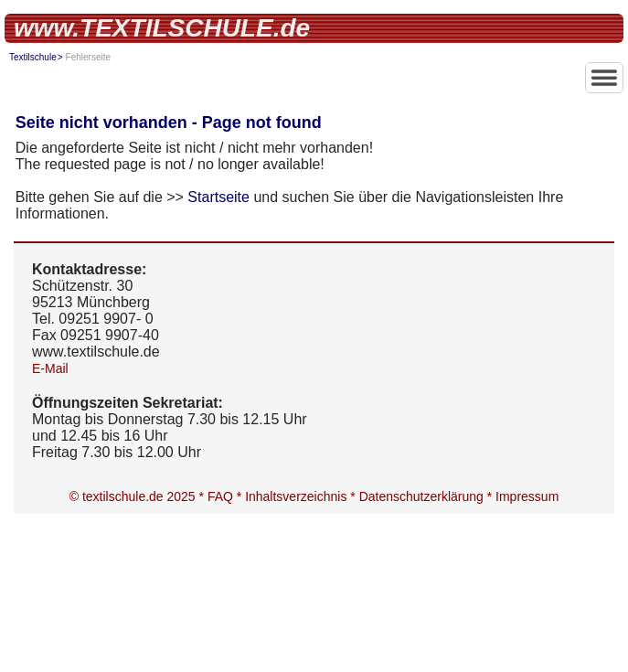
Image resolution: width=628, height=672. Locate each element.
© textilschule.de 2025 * (138, 496)
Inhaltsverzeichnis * (302, 496)
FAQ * (226, 496)
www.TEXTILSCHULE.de (162, 28)
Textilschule (33, 57)
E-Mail (50, 368)
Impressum (527, 496)
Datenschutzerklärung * (427, 496)
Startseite (218, 197)
